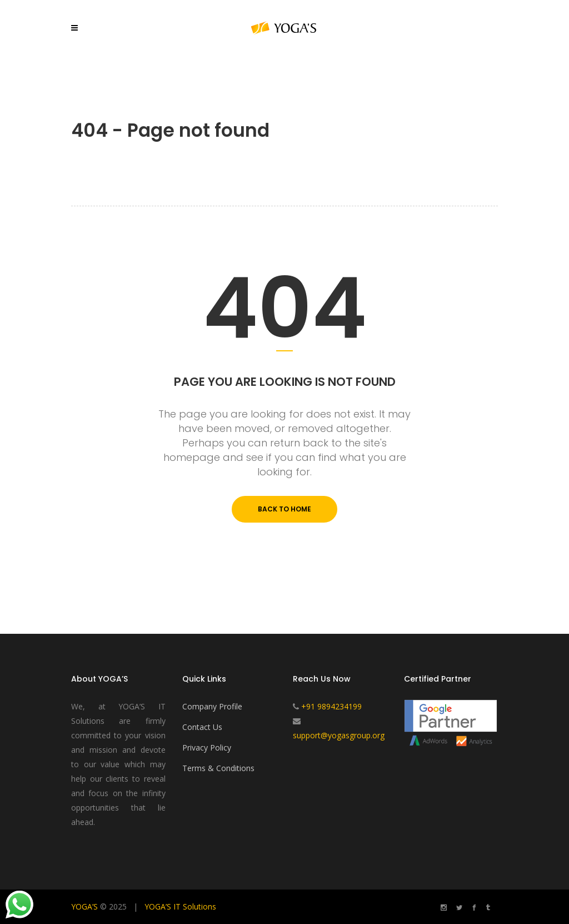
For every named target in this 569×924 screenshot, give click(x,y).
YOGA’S (84, 906)
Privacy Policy (207, 747)
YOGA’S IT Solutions (180, 906)
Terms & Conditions (218, 768)
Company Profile (212, 706)
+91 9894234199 (331, 706)
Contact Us (202, 727)
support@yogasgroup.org (339, 735)
